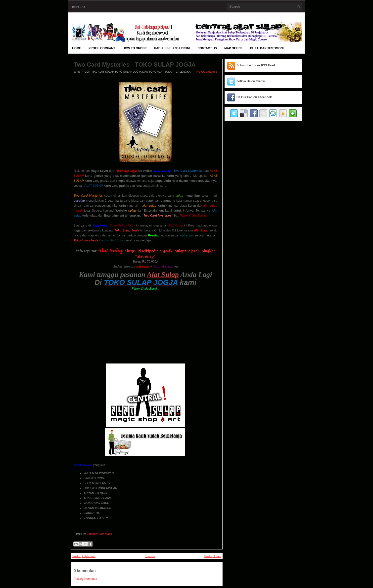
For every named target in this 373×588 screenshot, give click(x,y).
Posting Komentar (85, 579)
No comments (207, 72)
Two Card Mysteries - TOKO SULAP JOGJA (135, 65)
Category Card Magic (99, 534)
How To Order (135, 48)
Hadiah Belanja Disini (172, 48)
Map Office (233, 48)
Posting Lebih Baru (84, 556)
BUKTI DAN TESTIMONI (267, 48)
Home (77, 48)
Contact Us (207, 48)
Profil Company (102, 48)
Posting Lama (213, 556)
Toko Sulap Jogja (86, 240)
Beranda (79, 7)
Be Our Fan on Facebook (254, 97)
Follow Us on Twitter (251, 81)
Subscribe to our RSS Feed (256, 65)
